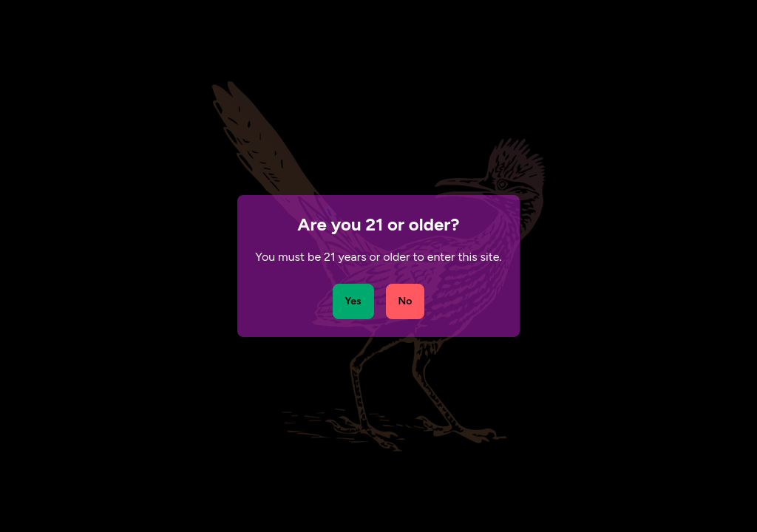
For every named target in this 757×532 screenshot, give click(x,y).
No (405, 301)
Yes (353, 301)
